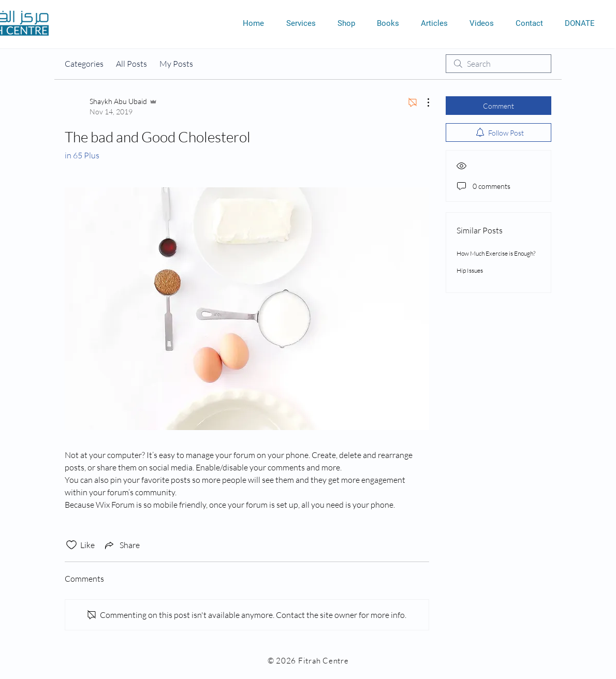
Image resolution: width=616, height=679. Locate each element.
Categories (84, 64)
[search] (498, 64)
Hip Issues (470, 270)
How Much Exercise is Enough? (496, 253)
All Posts (131, 64)
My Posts (176, 64)
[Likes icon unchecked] (71, 545)
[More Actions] (423, 102)
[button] (301, 23)
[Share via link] (121, 545)
